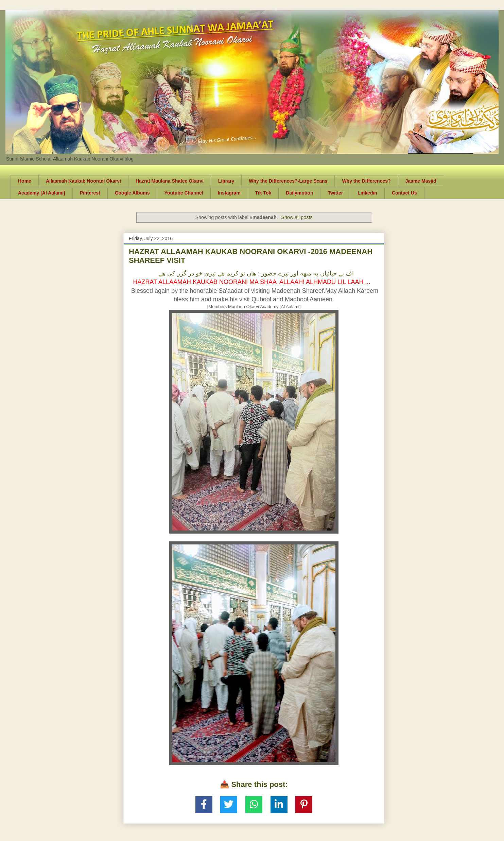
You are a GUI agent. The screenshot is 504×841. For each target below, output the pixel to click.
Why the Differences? (366, 181)
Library (226, 181)
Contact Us (404, 193)
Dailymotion (299, 193)
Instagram (229, 193)
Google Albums (132, 193)
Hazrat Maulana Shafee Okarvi (170, 181)
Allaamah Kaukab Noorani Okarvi (83, 181)
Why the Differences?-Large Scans (288, 181)
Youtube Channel (184, 193)
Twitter (335, 193)
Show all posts (297, 217)
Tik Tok (263, 193)
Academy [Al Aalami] (42, 193)
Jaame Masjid (421, 181)
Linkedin (367, 193)
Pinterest (90, 193)
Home (25, 181)
